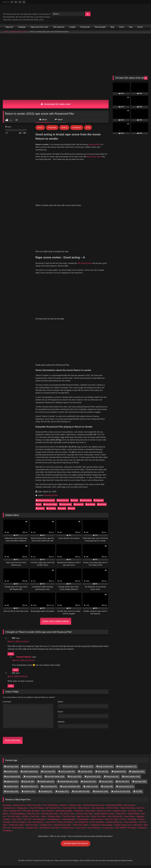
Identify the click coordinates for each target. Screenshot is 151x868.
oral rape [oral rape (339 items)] (140, 633)
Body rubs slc (84, 660)
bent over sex (63, 350)
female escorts (68, 680)
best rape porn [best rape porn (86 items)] (52, 618)
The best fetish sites (50, 665)
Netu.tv (40, 128)
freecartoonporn (69, 671)
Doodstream (77, 128)
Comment (7, 553)
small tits (40, 358)
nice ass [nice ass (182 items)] (107, 633)
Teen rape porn (59, 27)
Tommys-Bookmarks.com (93, 657)
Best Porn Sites (112, 671)
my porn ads (108, 680)
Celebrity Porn (15, 663)
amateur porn (32, 680)
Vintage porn (22, 660)
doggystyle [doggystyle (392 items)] (138, 623)
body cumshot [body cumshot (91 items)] (106, 618)
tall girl (71, 358)
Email (61, 563)
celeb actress (86, 350)
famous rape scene (94, 157)
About (43, 120)
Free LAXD (17, 671)
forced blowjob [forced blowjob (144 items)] (34, 628)
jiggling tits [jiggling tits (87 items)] (12, 633)
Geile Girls (138, 677)
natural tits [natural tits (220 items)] (89, 633)
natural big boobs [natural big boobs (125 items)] (69, 633)
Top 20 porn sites (67, 665)
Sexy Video (90, 663)
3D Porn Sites (112, 660)
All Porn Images (19, 674)
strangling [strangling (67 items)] (46, 643)
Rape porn (9, 27)
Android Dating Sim (114, 674)
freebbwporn (83, 671)
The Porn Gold (69, 668)
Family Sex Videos (65, 674)
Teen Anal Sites (98, 660)
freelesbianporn (54, 671)
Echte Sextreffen (97, 674)
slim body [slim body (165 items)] (12, 643)
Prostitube (7, 682)
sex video (132, 663)
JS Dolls (25, 668)
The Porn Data (13, 668)
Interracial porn (97, 671)
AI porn (140, 27)
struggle (62, 358)
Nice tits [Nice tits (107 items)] (123, 633)
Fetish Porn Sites (99, 668)
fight (39, 354)
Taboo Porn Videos (81, 677)
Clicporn (63, 657)
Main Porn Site (83, 668)
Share (59, 120)
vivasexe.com (9, 660)
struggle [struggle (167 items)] (63, 643)
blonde (74, 350)
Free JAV (27, 671)
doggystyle (99, 350)
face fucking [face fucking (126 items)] (13, 628)
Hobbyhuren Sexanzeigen (102, 677)
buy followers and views (50, 680)
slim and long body (84, 188)
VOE (88, 128)
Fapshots (142, 680)
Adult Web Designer (64, 663)
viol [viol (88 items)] (139, 643)
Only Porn (35, 668)
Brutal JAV (79, 663)
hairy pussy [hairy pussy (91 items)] (112, 628)
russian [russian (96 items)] (108, 638)
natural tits (79, 354)
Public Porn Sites (128, 660)
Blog (112, 27)
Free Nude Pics (69, 660)
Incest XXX (51, 674)
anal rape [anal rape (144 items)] (12, 618)
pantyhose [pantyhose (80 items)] (12, 638)
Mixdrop (64, 128)
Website (61, 574)
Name (61, 553)
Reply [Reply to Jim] (11, 538)
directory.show (19, 657)
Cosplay (72, 27)
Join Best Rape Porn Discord (75, 695)
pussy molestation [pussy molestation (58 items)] (71, 638)
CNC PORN (120, 680)
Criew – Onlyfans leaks (51, 668)
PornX (123, 671)
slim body (102, 354)
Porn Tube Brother (51, 657)
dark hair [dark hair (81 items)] (103, 623)
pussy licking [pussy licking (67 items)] (50, 638)
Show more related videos (56, 470)
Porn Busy (132, 680)
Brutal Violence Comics (105, 665)
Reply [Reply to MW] (11, 504)
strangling (51, 358)
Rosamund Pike (94, 144)
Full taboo (7, 657)
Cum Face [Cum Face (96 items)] (49, 623)
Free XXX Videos (37, 660)
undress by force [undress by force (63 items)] (122, 643)
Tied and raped (100, 27)
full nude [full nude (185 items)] (76, 628)
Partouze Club (75, 657)
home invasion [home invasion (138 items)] (132, 628)
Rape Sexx (121, 665)
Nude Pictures (18, 680)
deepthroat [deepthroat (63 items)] (120, 623)
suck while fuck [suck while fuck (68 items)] (82, 643)
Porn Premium (48, 663)
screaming (90, 354)
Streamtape (52, 128)
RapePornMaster (24, 508)
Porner (141, 671)
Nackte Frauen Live (123, 677)
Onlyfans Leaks (120, 663)
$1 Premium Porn (54, 660)
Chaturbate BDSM (114, 657)
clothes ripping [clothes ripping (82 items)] (30, 623)
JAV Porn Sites (32, 677)
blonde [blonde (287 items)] (88, 618)
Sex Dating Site (82, 674)
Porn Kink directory (36, 674)
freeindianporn (39, 671)
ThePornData (133, 665)
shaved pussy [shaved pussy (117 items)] (126, 638)
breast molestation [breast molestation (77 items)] (127, 618)
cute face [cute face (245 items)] (86, 623)
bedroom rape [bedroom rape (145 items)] (31, 618)
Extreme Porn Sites (85, 665)
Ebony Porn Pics (104, 663)
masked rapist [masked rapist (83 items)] (47, 633)
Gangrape (22, 27)
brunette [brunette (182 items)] (12, 623)
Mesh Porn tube (34, 657)
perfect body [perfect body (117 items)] (31, 638)
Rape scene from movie (39, 27)
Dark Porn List (33, 665)
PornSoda (132, 671)
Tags (131, 27)
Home (6, 32)
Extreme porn (129, 657)
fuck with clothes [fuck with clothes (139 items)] (56, 628)
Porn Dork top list (115, 668)
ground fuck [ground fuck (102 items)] (94, 628)
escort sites (81, 680)
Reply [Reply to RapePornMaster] (16, 521)
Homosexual (85, 27)
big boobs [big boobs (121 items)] (71, 618)
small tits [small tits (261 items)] (29, 643)
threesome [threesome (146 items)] (102, 643)
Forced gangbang (18, 665)
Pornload (7, 674)
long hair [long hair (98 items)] (29, 633)
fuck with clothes (50, 354)
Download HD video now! (56, 104)
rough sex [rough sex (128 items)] (92, 638)
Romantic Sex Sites (31, 663)
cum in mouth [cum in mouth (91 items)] (68, 623)
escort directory (94, 680)
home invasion (66, 354)
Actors (122, 27)
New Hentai (129, 668)
